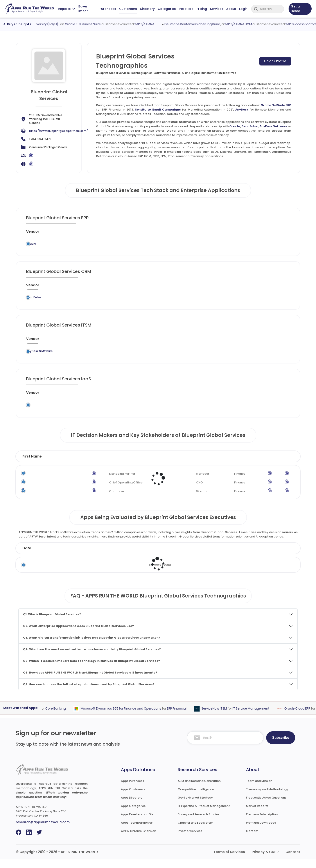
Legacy (57, 245)
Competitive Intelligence (196, 798)
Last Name (76, 465)
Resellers (186, 9)
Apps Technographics (137, 831)
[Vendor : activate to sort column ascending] (38, 233)
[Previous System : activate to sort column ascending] (74, 233)
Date (27, 557)
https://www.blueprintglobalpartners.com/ (58, 131)
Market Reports (257, 814)
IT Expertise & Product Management (204, 814)
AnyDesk (242, 110)
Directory (147, 9)
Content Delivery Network (149, 414)
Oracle (234, 126)
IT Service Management (259, 717)
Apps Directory (132, 806)
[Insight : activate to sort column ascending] (276, 233)
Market (271, 557)
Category (227, 557)
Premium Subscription (262, 823)
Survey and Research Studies (198, 823)
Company (66, 557)
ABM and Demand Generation (199, 789)
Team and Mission (259, 789)
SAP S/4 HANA (153, 24)
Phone (278, 465)
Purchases (108, 9)
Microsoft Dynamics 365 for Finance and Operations (129, 717)
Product (185, 557)
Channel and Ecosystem (195, 831)
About (231, 9)
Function (172, 465)
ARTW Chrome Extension (138, 840)
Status (110, 557)
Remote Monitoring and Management (156, 358)
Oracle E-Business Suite (91, 24)
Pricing (202, 9)
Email (251, 465)
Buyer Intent (83, 9)
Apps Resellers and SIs (137, 823)
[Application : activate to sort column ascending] (118, 233)
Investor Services (190, 840)
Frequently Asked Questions (266, 806)
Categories (167, 9)
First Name (32, 465)
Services (217, 9)
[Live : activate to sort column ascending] (252, 233)
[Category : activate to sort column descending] (153, 233)
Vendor (146, 557)
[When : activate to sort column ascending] (232, 233)
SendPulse (250, 126)
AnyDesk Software (273, 126)
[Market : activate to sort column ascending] (182, 233)
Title (111, 465)
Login (243, 9)
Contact (252, 840)
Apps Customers (133, 798)
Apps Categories (133, 814)
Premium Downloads (261, 831)
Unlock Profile (275, 61)
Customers (128, 9)
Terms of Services (229, 860)
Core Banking (64, 717)
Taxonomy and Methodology (267, 798)
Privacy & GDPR (265, 860)
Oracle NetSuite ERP (276, 105)
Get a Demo (295, 9)
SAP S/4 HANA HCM (246, 24)
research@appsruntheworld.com (43, 831)
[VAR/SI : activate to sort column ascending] (208, 233)
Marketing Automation (159, 301)
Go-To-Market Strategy (195, 806)
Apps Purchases (132, 789)
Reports (66, 9)
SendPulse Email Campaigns (158, 110)
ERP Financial (148, 245)
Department (211, 465)
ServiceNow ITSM (222, 717)
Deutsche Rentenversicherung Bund (201, 24)
